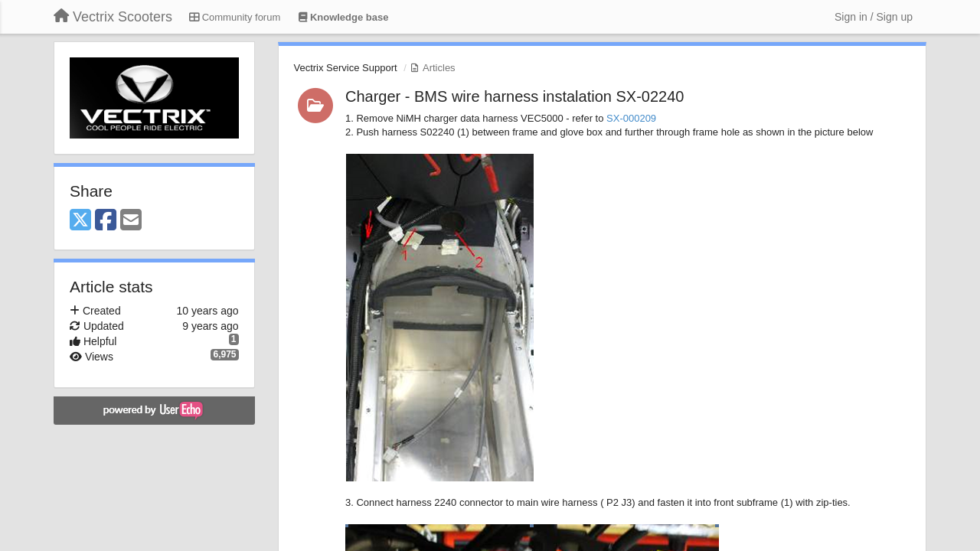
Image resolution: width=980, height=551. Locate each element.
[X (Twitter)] (80, 221)
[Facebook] (106, 221)
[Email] (131, 221)
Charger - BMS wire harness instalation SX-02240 (514, 96)
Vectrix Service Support (346, 68)
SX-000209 (631, 118)
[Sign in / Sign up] (874, 17)
